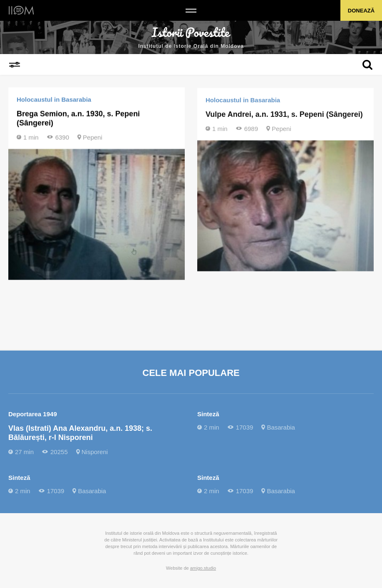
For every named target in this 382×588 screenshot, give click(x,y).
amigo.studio (203, 568)
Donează (361, 11)
